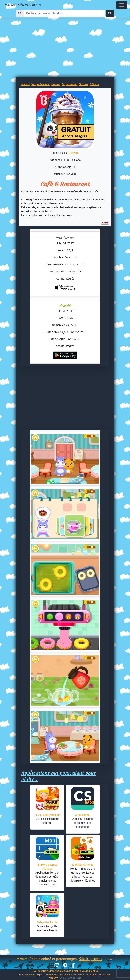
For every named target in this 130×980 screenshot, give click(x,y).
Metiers (22, 959)
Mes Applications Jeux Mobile (65, 971)
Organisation (70, 84)
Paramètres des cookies (73, 975)
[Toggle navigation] (122, 5)
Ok (110, 13)
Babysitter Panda (47, 922)
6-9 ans (94, 84)
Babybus (74, 153)
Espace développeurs (48, 975)
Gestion (108, 959)
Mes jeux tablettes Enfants (23, 5)
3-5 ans (84, 84)
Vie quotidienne (41, 84)
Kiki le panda (90, 959)
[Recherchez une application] (64, 13)
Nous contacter (27, 975)
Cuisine (56, 84)
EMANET (53, 978)
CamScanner (83, 815)
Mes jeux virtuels (90, 971)
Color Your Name (41, 971)
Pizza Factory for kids (47, 815)
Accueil (25, 84)
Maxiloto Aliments (83, 865)
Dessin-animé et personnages (53, 959)
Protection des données (99, 975)
